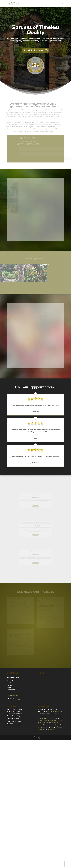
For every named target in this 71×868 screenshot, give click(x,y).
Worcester (51, 729)
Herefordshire (55, 712)
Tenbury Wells (54, 720)
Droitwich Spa (57, 716)
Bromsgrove (48, 716)
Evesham (40, 718)
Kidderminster (48, 718)
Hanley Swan (41, 729)
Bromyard (41, 725)
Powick (52, 727)
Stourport (46, 720)
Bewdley (55, 714)
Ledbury (52, 725)
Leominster (49, 723)
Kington (47, 725)
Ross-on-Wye (57, 723)
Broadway (41, 716)
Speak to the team (34, 50)
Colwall (57, 725)
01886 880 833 (15, 695)
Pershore (56, 718)
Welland (57, 727)
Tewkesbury (46, 727)
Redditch (40, 720)
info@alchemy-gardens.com (19, 699)
